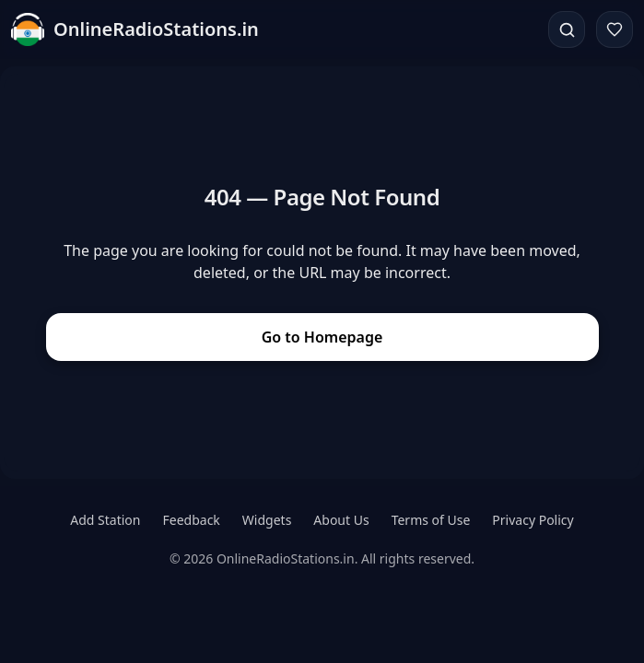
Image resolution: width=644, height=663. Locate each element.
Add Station (105, 520)
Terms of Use (431, 520)
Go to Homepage (322, 337)
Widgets (267, 520)
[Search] (567, 29)
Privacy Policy (533, 520)
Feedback (192, 520)
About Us (341, 520)
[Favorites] (615, 29)
